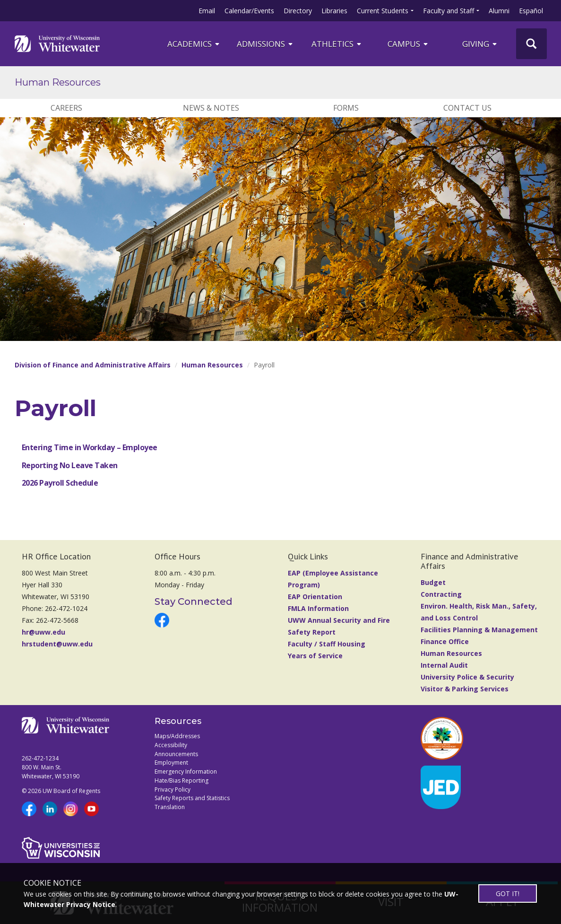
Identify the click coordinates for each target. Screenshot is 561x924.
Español (531, 11)
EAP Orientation (315, 597)
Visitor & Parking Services (465, 689)
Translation (170, 807)
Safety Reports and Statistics (192, 798)
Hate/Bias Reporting (181, 780)
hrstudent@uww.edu (57, 644)
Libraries (334, 11)
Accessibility (171, 745)
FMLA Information (318, 608)
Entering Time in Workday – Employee (90, 447)
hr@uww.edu (43, 632)
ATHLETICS (337, 44)
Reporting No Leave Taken (70, 465)
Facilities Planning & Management (479, 630)
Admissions (265, 44)
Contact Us (467, 108)
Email (207, 11)
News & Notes (211, 108)
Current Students (383, 11)
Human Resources (58, 82)
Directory (298, 11)
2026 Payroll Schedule (60, 483)
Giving (480, 44)
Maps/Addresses (177, 736)
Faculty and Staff (449, 11)
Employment (171, 763)
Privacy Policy (173, 789)
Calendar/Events (249, 11)
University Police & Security (467, 677)
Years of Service (315, 656)
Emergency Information (186, 771)
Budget (433, 582)
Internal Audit (444, 665)
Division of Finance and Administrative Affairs (93, 365)
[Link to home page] (57, 44)
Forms (346, 108)
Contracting (441, 594)
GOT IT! (508, 893)
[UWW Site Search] (531, 44)
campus (408, 44)
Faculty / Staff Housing (327, 644)
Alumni (499, 11)
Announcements (176, 754)
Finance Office (445, 641)
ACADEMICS (194, 44)
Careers (66, 108)
